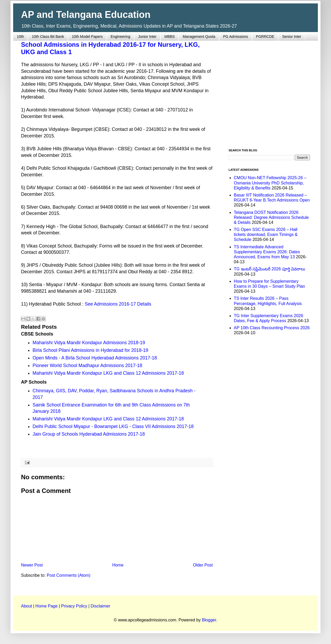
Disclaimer (100, 606)
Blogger (209, 620)
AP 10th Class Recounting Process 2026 (272, 328)
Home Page (47, 606)
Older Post (203, 565)
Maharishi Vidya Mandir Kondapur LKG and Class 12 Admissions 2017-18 (108, 373)
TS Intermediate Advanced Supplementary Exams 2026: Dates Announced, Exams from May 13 (267, 252)
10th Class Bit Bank (48, 37)
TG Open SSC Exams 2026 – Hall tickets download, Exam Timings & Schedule (266, 235)
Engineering (120, 37)
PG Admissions (236, 37)
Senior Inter (292, 37)
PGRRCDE (265, 37)
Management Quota (199, 37)
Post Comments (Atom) (69, 575)
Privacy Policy (74, 606)
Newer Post (32, 565)
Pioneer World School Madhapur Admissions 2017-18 (87, 365)
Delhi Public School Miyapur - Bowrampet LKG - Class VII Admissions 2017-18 (113, 426)
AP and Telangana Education (86, 15)
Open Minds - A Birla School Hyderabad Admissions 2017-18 (95, 358)
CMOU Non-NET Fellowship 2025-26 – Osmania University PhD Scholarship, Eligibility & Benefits (270, 183)
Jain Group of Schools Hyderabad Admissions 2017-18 (89, 434)
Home (118, 565)
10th (20, 37)
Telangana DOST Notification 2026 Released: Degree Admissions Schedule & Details (271, 217)
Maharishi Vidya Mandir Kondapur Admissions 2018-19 (89, 343)
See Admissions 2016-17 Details (118, 304)
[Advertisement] (49, 92)
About (27, 606)
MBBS (170, 37)
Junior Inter (147, 37)
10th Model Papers (87, 37)
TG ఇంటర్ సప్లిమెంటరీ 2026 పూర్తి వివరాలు (270, 269)
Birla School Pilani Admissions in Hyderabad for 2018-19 (90, 350)
